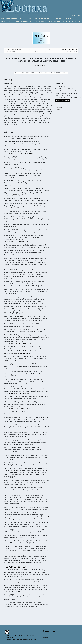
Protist (35, 22)
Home (3, 18)
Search (68, 18)
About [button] (50, 18)
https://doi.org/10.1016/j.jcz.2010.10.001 (16, 195)
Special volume (40, 18)
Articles (22, 18)
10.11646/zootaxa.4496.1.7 (70, 50)
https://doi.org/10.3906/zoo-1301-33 (15, 567)
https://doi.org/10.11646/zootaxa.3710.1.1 (17, 242)
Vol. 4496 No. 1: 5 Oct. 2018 (15, 50)
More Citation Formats (62, 100)
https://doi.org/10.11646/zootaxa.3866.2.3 (17, 408)
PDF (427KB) (8, 80)
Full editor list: (7, 22)
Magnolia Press (17, 639)
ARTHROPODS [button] (56, 22)
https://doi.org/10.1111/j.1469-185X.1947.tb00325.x (19, 153)
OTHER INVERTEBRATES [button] (71, 22)
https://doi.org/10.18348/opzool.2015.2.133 (17, 343)
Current (15, 18)
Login (80, 15)
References (61, 110)
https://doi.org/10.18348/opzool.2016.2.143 (17, 353)
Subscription (59, 18)
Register (74, 15)
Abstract (60, 107)
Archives (30, 18)
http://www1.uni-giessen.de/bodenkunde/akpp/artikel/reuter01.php (27, 518)
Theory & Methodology (22, 22)
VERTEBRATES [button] (44, 22)
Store (8, 18)
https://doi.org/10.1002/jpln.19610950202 (17, 393)
